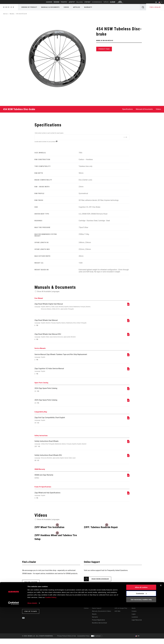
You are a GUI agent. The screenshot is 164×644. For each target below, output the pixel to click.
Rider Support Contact (99, 611)
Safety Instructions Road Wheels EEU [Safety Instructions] (64, 462)
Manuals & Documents (49, 7)
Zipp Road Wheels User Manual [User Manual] (64, 324)
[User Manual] (128, 305)
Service (9, 7)
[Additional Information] (125, 137)
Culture (86, 614)
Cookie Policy (51, 634)
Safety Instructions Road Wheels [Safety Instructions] (64, 448)
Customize (141, 630)
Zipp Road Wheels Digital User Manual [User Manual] (64, 307)
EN (161, 2)
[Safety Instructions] (128, 446)
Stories (86, 611)
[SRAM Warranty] (128, 481)
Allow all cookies (141, 624)
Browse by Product (29, 7)
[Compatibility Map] (128, 422)
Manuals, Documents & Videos (102, 617)
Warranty (85, 7)
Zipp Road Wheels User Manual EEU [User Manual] (64, 338)
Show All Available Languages (48, 291)
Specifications (127, 109)
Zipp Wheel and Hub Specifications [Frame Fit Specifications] (64, 501)
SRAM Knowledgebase (100, 584)
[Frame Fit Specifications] (128, 499)
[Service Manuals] (128, 357)
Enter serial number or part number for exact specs (49, 133)
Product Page (104, 49)
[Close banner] (161, 622)
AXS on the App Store (121, 611)
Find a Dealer (155, 7)
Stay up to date (31, 617)
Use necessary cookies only (141, 636)
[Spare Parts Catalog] (128, 392)
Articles (74, 7)
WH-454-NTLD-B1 (22, 14)
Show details (32, 640)
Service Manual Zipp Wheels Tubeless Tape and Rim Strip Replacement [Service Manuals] (64, 359)
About (134, 611)
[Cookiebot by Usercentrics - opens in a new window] (14, 640)
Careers (134, 617)
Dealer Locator (31, 588)
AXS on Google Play (121, 614)
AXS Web (117, 617)
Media (134, 614)
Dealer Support (97, 614)
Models (12, 14)
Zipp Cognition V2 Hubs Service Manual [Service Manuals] (64, 373)
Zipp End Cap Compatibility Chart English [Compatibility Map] (64, 424)
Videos (65, 7)
